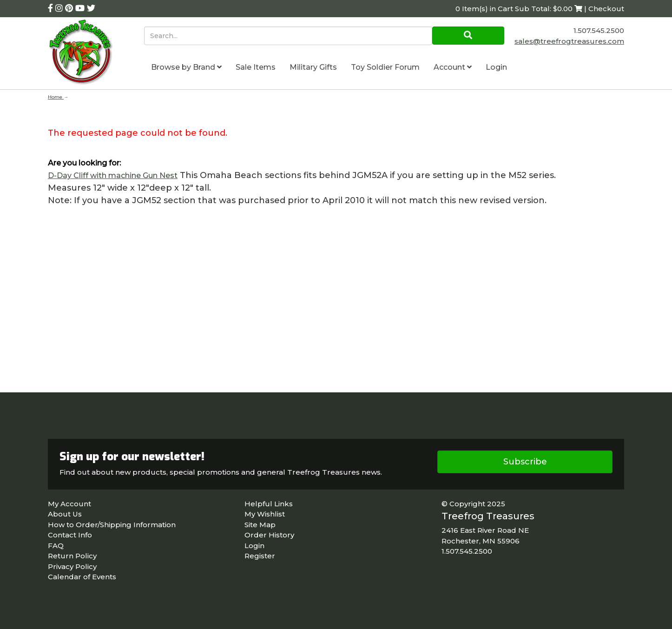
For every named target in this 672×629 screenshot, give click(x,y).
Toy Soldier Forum (385, 67)
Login (496, 67)
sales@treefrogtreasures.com (569, 41)
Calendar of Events (82, 577)
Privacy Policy (72, 566)
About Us (65, 514)
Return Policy (72, 556)
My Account (69, 504)
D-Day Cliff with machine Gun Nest (113, 175)
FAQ (56, 546)
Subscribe (525, 462)
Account (453, 67)
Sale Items (256, 67)
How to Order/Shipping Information (112, 525)
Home (56, 97)
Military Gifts (313, 67)
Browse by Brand (186, 67)
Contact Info (70, 535)
